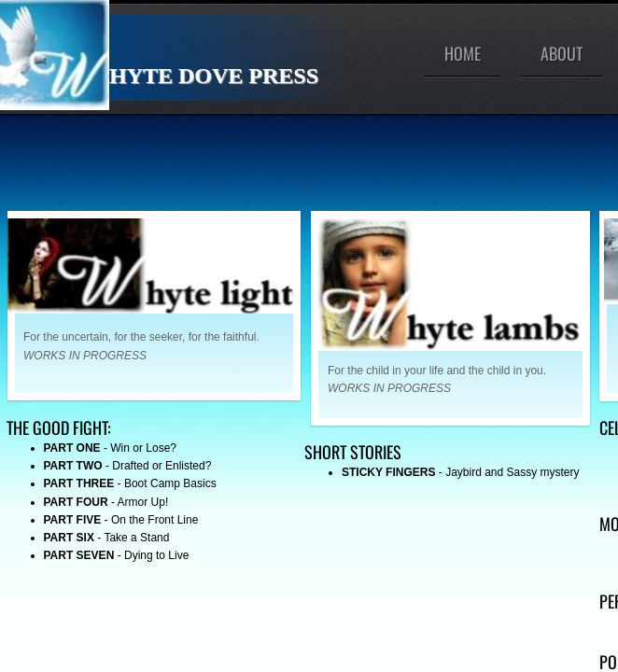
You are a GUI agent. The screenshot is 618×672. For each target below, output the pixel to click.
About (562, 53)
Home (463, 53)
